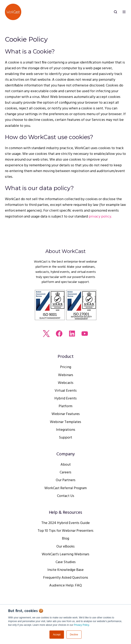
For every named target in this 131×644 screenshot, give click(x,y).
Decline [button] (74, 635)
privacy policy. (100, 217)
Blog (65, 539)
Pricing (66, 367)
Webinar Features (66, 414)
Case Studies (66, 562)
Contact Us (66, 496)
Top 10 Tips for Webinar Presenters (65, 531)
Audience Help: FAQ (65, 586)
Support (65, 438)
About (66, 465)
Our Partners (66, 480)
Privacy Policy (82, 625)
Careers (65, 472)
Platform (65, 406)
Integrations (66, 430)
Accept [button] (57, 635)
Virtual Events (66, 391)
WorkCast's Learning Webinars (65, 554)
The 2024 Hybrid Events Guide (65, 523)
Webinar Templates (65, 422)
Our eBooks (65, 547)
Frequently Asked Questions (66, 578)
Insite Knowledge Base (65, 570)
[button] (115, 12)
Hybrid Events (65, 399)
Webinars (66, 375)
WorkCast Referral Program (65, 488)
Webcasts (66, 383)
